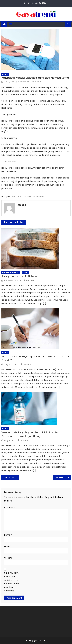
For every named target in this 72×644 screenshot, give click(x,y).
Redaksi (22, 82)
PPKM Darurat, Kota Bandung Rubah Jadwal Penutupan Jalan (63, 478)
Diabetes (28, 196)
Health (5, 74)
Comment (10, 507)
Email (8, 546)
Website (8, 558)
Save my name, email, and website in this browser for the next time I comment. (12, 582)
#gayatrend (17, 196)
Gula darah (39, 196)
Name (8, 535)
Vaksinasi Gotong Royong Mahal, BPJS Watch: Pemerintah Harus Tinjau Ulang (31, 434)
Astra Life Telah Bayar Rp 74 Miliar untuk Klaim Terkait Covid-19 (35, 358)
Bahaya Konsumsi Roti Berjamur (22, 276)
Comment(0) (36, 82)
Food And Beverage (11, 272)
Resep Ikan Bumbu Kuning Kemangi (12, 478)
